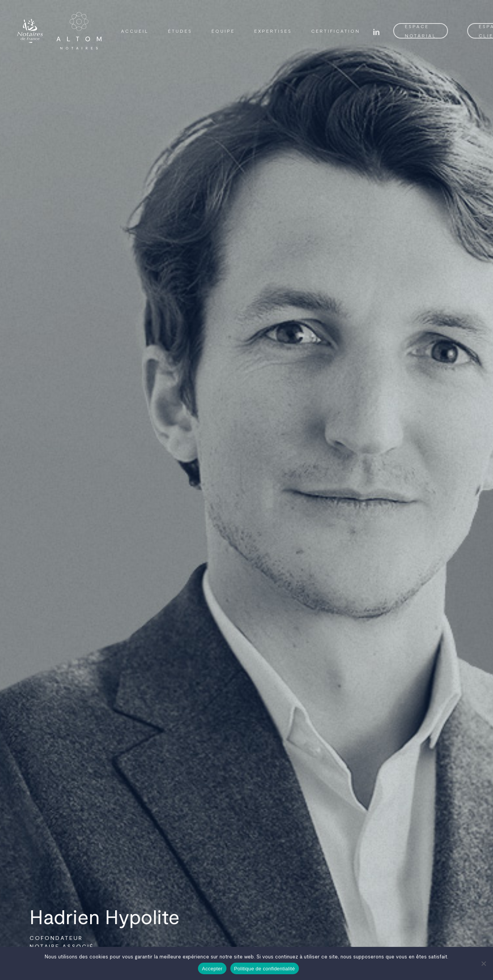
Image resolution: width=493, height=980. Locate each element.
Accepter (212, 969)
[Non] (483, 963)
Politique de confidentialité (265, 969)
